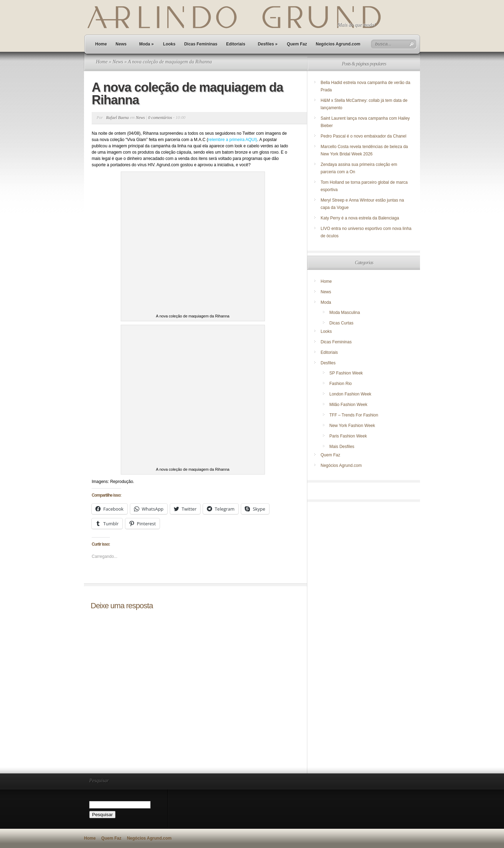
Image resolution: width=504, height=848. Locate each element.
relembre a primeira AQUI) (233, 140)
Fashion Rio (341, 384)
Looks (169, 44)
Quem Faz (297, 44)
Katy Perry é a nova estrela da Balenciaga (360, 218)
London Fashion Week (350, 394)
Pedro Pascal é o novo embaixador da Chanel (364, 136)
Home (101, 44)
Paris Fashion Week (348, 436)
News (121, 44)
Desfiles (268, 44)
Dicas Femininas (201, 44)
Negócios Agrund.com (338, 44)
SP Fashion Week (346, 373)
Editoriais (236, 44)
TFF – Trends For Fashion (354, 415)
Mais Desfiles (342, 447)
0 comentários (160, 118)
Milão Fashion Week (348, 405)
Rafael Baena (117, 118)
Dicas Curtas (341, 323)
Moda (146, 44)
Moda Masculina (345, 313)
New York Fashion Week (352, 426)
